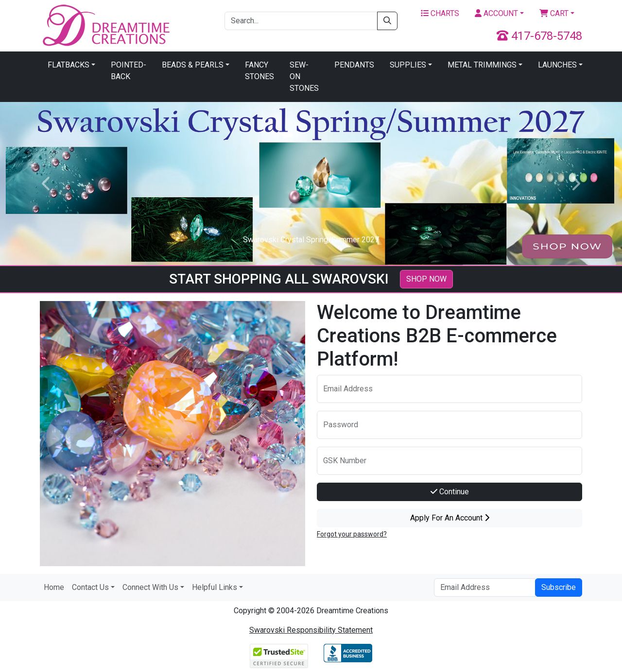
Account (496, 13)
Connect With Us (150, 587)
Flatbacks (69, 65)
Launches (557, 65)
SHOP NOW (426, 279)
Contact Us (90, 587)
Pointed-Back (129, 71)
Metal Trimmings (482, 65)
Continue (450, 492)
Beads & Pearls (193, 65)
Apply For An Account (450, 518)
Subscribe (559, 587)
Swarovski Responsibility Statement (311, 630)
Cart (554, 13)
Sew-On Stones (304, 76)
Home (54, 587)
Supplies (408, 65)
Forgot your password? (352, 534)
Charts (440, 13)
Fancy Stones (259, 71)
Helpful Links (215, 587)
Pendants (354, 65)
